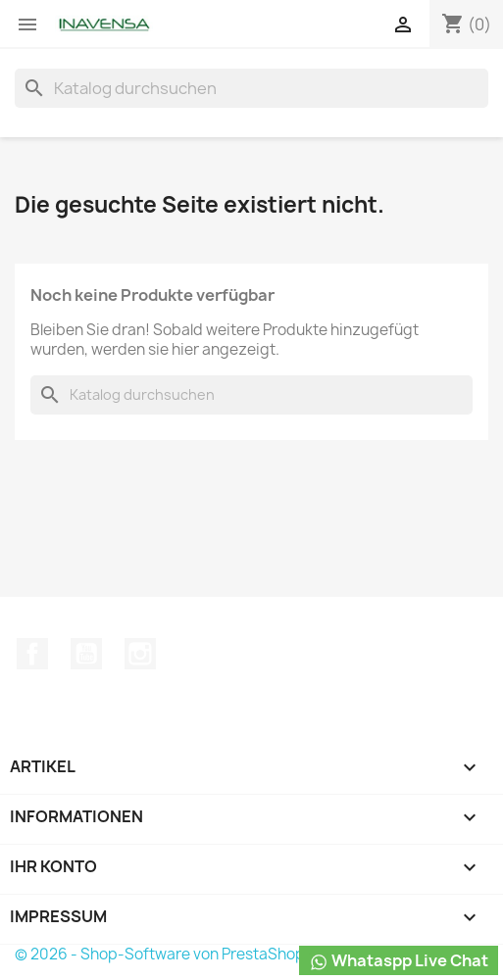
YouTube (86, 654)
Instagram (140, 654)
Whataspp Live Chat (399, 961)
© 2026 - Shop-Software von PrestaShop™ (167, 954)
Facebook (32, 654)
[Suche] (251, 88)
